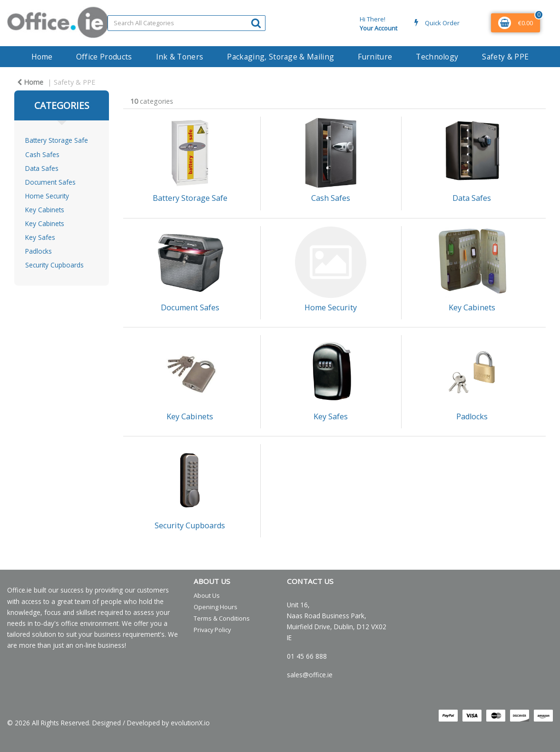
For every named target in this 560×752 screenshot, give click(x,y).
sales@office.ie (310, 675)
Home (42, 57)
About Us (207, 595)
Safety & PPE (505, 57)
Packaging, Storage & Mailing (280, 57)
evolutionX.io (190, 723)
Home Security (47, 196)
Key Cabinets (45, 210)
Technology (437, 57)
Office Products (104, 57)
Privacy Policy (212, 630)
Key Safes (40, 237)
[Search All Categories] (187, 23)
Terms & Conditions (222, 618)
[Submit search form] (256, 23)
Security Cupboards (54, 265)
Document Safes (50, 182)
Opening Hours (216, 607)
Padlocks (39, 251)
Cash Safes (42, 154)
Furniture (375, 57)
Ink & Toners (180, 57)
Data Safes (42, 168)
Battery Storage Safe (57, 140)
